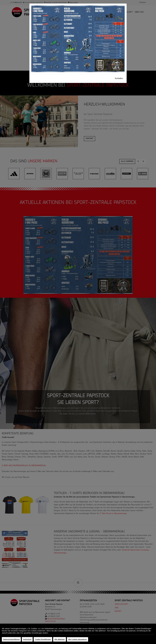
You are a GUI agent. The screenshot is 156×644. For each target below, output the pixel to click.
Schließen (119, 79)
